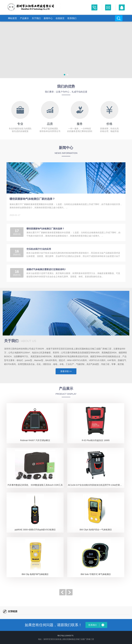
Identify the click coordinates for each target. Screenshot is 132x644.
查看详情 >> (66, 371)
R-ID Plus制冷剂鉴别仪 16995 (96, 440)
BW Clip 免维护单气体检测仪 (35, 574)
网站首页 (12, 18)
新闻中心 (48, 18)
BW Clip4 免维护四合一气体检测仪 (96, 530)
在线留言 (60, 18)
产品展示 (24, 18)
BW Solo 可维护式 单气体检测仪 (96, 574)
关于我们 (36, 18)
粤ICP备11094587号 (65, 636)
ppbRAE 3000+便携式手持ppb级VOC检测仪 (35, 530)
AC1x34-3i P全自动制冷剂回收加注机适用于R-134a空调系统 (96, 485)
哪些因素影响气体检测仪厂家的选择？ (32, 199)
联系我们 (72, 18)
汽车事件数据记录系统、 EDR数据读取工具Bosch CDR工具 (35, 485)
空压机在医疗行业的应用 (39, 249)
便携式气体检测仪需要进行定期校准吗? (46, 269)
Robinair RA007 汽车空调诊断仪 (35, 440)
